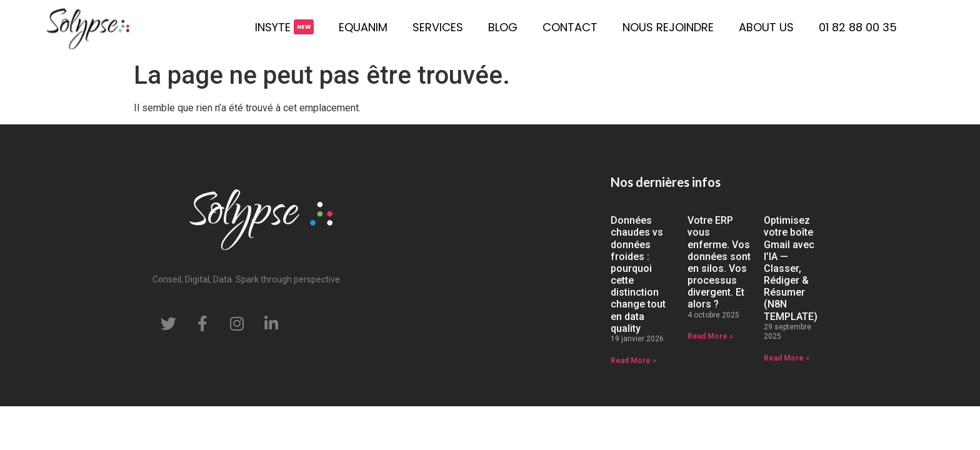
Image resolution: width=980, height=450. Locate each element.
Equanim (363, 27)
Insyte (273, 27)
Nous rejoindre (668, 27)
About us (766, 27)
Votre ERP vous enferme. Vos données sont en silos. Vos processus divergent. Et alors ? (719, 262)
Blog (503, 27)
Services (438, 27)
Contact (570, 27)
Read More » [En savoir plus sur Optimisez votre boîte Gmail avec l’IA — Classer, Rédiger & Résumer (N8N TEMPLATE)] (787, 358)
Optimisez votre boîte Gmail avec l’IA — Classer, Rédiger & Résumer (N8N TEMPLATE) (791, 268)
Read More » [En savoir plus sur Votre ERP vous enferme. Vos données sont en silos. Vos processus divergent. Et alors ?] (710, 336)
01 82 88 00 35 (858, 27)
